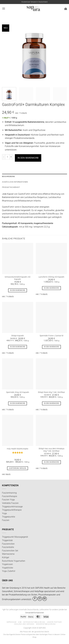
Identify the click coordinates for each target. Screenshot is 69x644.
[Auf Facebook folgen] (35, 599)
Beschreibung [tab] (8, 176)
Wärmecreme (8, 554)
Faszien (6, 520)
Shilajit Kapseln (18, 336)
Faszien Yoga (8, 500)
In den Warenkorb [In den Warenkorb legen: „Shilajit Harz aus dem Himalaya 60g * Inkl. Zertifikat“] (51, 462)
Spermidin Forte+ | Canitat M (51, 336)
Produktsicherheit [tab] (11, 187)
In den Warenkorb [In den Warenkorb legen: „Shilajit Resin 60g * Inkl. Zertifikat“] (51, 403)
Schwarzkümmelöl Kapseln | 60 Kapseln (18, 278)
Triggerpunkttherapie (12, 510)
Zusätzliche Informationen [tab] (15, 182)
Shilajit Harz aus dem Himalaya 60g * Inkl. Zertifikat (51, 450)
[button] (4, 8)
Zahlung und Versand (24, 624)
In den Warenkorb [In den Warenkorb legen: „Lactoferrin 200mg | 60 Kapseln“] (51, 288)
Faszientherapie (10, 496)
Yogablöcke (8, 568)
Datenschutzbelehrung (34, 622)
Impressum (11, 622)
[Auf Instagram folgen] (40, 599)
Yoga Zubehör (9, 571)
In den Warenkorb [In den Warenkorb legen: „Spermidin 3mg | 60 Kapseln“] (18, 403)
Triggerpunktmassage (12, 507)
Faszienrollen (8, 544)
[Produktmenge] (7, 157)
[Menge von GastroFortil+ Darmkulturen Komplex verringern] (4, 157)
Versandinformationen (35, 613)
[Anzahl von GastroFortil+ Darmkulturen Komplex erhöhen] (11, 157)
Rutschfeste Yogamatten (14, 561)
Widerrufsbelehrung (46, 624)
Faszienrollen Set (10, 551)
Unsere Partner (54, 622)
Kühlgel (6, 557)
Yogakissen (7, 564)
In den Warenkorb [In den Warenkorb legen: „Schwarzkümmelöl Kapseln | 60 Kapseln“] (18, 290)
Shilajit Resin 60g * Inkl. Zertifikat (51, 392)
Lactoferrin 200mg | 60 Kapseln (51, 277)
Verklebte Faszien (10, 503)
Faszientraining (9, 493)
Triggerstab (7, 540)
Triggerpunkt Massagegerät (15, 537)
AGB (20, 622)
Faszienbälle (8, 547)
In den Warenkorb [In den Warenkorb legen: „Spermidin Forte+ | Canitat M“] (51, 347)
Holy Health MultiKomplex (18, 449)
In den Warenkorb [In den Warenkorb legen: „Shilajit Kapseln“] (18, 347)
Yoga (4, 513)
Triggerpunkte (9, 517)
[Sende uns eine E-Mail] (45, 599)
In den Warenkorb (28, 158)
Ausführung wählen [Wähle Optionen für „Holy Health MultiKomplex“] (18, 468)
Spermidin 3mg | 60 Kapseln (18, 392)
